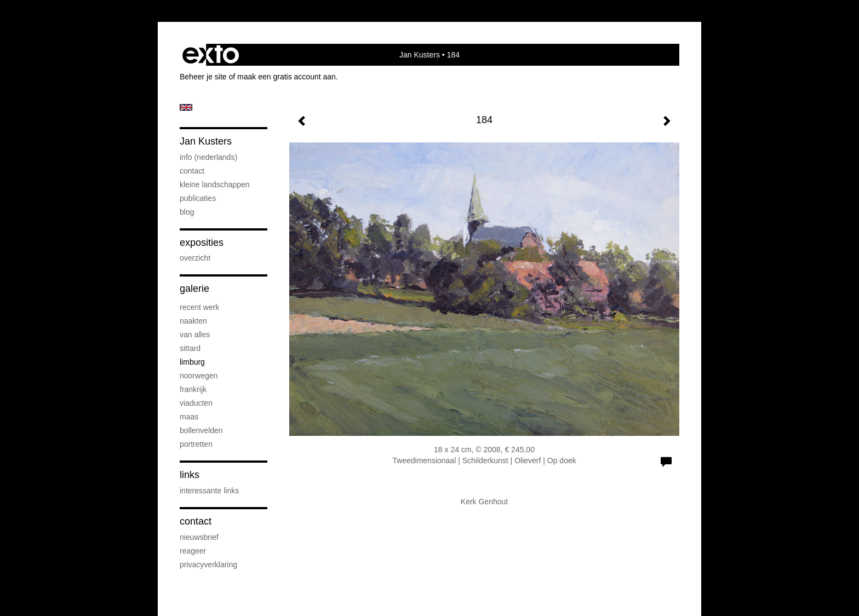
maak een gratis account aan (287, 77)
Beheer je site (203, 77)
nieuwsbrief (199, 537)
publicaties (198, 198)
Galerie (194, 289)
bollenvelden (201, 430)
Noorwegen (199, 376)
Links (190, 475)
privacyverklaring (208, 565)
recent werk (199, 307)
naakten (193, 321)
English (186, 107)
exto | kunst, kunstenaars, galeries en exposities (211, 55)
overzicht (195, 258)
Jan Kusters (420, 55)
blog (187, 212)
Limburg (192, 362)
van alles (195, 335)
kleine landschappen (215, 185)
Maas (189, 417)
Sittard (190, 348)
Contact (196, 521)
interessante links (209, 491)
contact (192, 171)
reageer (193, 551)
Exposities (202, 243)
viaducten (196, 403)
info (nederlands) (208, 157)
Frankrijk (193, 389)
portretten (196, 444)
